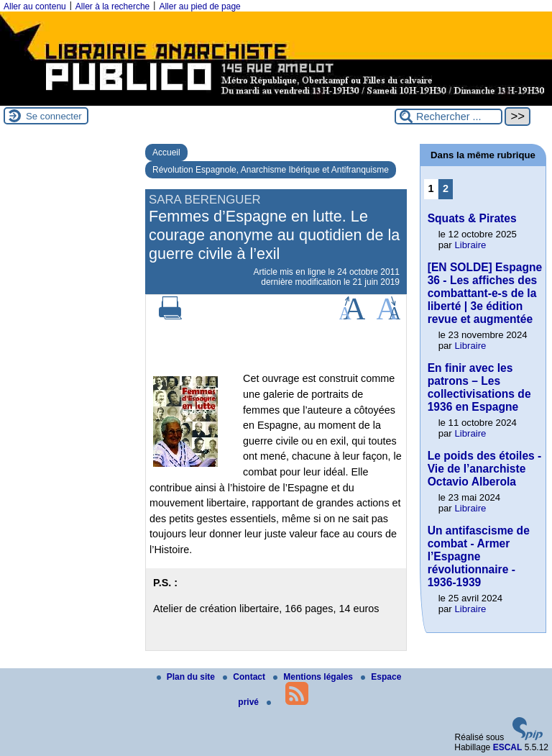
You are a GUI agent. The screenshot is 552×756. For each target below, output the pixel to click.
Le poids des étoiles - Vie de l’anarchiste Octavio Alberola (485, 469)
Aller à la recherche (112, 6)
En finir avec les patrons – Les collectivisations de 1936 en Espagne (479, 387)
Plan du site (187, 677)
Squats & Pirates (472, 218)
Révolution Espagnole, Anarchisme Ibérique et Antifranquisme (271, 170)
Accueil (166, 152)
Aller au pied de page (199, 6)
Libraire (470, 245)
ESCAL (508, 747)
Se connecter (54, 116)
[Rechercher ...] (448, 117)
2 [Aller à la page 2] (446, 188)
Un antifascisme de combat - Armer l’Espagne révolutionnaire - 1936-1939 (479, 556)
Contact (245, 677)
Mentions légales (314, 677)
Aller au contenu (35, 6)
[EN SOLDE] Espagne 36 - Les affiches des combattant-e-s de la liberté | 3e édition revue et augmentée (485, 293)
